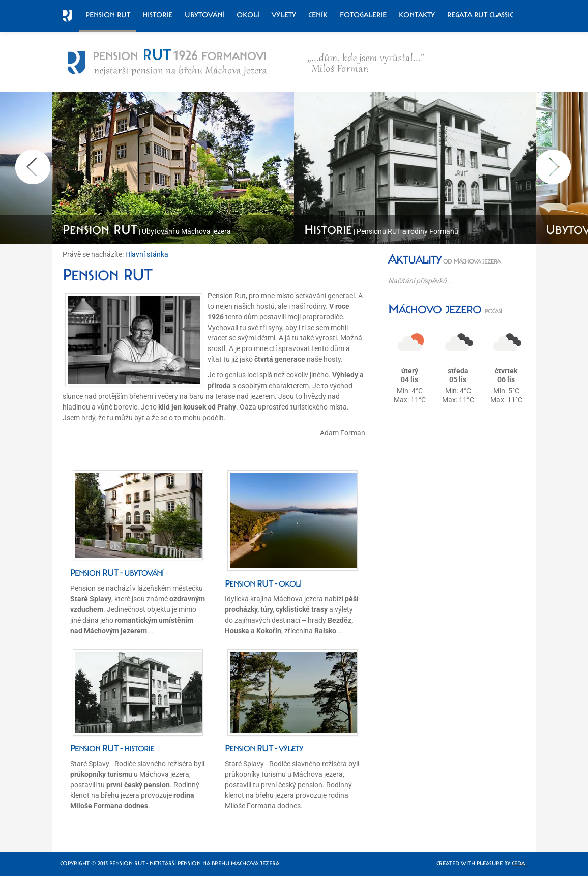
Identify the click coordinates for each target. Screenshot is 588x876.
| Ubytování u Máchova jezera (147, 231)
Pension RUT (108, 15)
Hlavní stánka (147, 254)
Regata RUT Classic (480, 15)
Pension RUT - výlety (264, 748)
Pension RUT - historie (112, 748)
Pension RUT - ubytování (117, 573)
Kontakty (417, 15)
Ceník (318, 15)
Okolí (248, 15)
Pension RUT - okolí (263, 583)
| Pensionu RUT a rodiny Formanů (381, 231)
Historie (157, 15)
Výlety (284, 15)
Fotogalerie (363, 15)
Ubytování (204, 15)
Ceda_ (520, 864)
